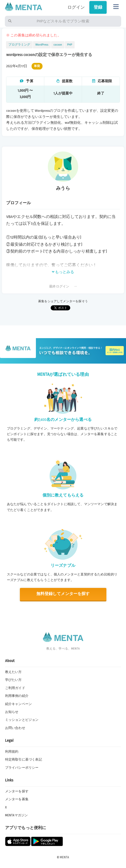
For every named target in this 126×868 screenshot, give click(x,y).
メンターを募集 (17, 799)
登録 (98, 7)
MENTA (65, 857)
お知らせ (12, 712)
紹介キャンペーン (18, 704)
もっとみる (63, 272)
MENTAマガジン (16, 815)
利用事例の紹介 (17, 696)
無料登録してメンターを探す (63, 594)
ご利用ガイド (15, 688)
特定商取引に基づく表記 (24, 760)
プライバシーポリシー (22, 768)
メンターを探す (17, 791)
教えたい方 (13, 672)
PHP (70, 45)
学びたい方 (13, 680)
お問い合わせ (15, 728)
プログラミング (19, 45)
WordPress (42, 45)
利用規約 (12, 752)
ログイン (76, 7)
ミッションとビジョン (22, 720)
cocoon (58, 45)
